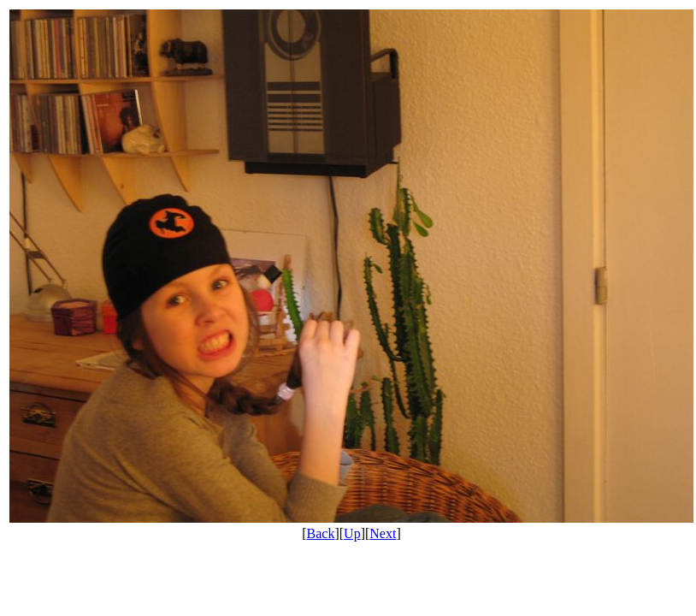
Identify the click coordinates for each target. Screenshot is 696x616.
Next (383, 533)
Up (352, 533)
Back (321, 533)
